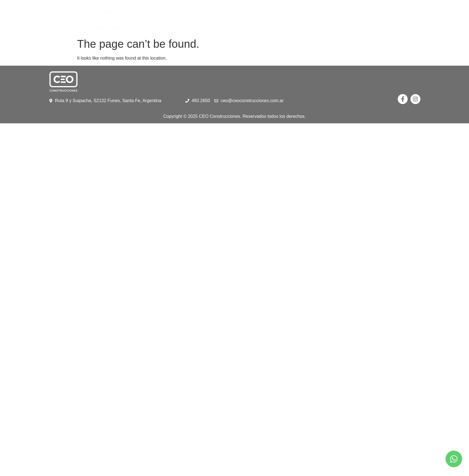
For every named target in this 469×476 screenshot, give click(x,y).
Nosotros (210, 18)
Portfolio (247, 18)
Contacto (363, 18)
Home (181, 18)
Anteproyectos (292, 18)
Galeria (333, 18)
